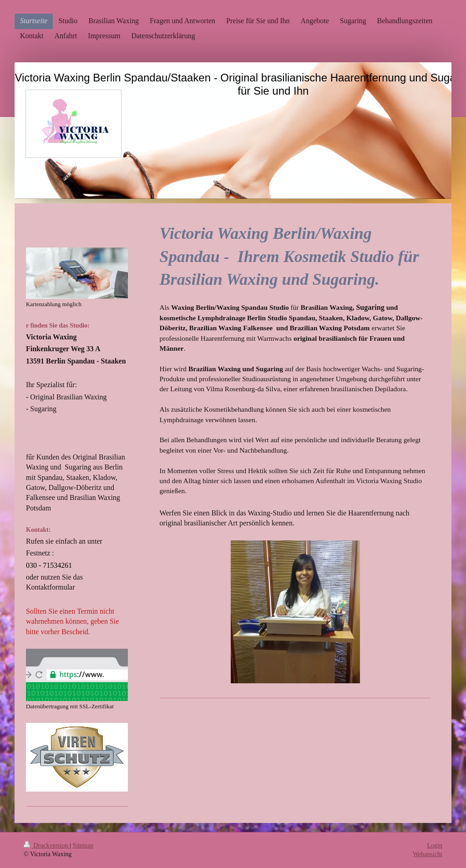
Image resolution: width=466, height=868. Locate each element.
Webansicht (428, 854)
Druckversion (47, 845)
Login (435, 845)
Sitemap (83, 845)
